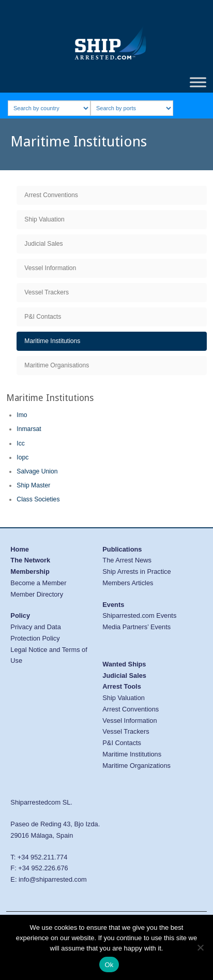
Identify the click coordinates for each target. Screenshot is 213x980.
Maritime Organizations (136, 766)
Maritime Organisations (57, 365)
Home (20, 549)
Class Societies (38, 499)
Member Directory (37, 594)
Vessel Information (50, 268)
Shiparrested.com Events (139, 615)
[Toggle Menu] (198, 82)
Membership (30, 571)
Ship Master (33, 485)
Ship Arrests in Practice (136, 571)
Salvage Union (37, 471)
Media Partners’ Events (136, 627)
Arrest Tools (121, 686)
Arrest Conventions (51, 195)
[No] (200, 947)
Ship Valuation (44, 219)
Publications (122, 549)
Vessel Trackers (47, 292)
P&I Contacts (43, 317)
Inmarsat (29, 429)
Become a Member (38, 583)
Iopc (22, 457)
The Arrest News (127, 560)
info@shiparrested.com (53, 879)
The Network (30, 560)
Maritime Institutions (52, 341)
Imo (22, 415)
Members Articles (128, 583)
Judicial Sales (43, 244)
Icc (21, 443)
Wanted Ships (124, 664)
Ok (109, 965)
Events (113, 605)
